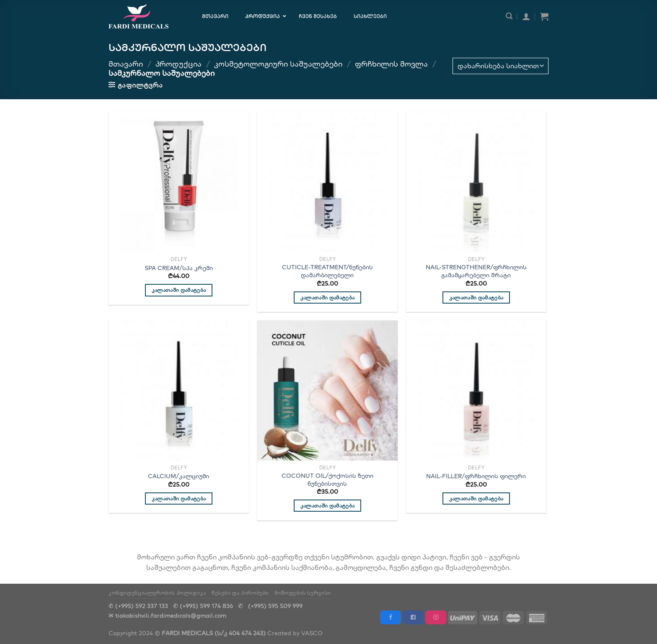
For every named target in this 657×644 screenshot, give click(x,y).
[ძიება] (509, 16)
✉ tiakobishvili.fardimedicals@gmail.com (167, 615)
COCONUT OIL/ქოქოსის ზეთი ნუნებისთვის (327, 480)
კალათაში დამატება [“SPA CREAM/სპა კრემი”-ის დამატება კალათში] (179, 290)
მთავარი (126, 64)
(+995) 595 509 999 (275, 606)
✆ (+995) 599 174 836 (203, 606)
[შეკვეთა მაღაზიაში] (501, 66)
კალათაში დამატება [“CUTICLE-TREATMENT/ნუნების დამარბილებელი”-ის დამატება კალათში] (328, 298)
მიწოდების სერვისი (303, 593)
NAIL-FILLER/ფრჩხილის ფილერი (476, 476)
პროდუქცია (178, 64)
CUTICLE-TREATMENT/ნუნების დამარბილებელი (327, 271)
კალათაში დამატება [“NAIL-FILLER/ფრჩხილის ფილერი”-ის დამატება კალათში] (476, 498)
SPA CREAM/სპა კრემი (179, 268)
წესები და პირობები (240, 593)
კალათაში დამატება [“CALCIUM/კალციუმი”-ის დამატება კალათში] (179, 498)
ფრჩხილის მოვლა (391, 64)
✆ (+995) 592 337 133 (138, 606)
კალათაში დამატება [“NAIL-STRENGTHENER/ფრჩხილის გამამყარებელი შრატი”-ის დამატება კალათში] (476, 298)
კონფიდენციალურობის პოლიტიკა (157, 593)
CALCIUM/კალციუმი (178, 476)
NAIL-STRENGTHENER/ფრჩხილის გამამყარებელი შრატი (476, 271)
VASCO (312, 633)
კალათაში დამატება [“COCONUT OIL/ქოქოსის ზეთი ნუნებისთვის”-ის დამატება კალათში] (328, 506)
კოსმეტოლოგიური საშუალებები (278, 64)
